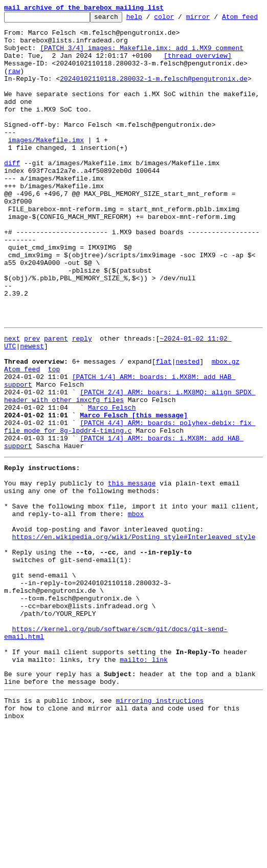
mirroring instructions (160, 838)
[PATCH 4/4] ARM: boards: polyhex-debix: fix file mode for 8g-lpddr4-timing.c (130, 516)
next (12, 410)
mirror (214, 19)
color (180, 19)
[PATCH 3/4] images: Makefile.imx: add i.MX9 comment (142, 64)
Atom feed (22, 447)
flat (163, 438)
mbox (136, 618)
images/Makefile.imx (46, 175)
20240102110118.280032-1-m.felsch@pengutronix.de (154, 101)
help (150, 19)
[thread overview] (198, 74)
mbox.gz (226, 438)
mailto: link (144, 793)
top (54, 447)
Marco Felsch (112, 493)
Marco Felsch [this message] (134, 502)
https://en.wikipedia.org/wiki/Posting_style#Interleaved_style (134, 646)
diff (12, 203)
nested (187, 438)
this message (132, 581)
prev (32, 410)
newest (32, 419)
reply (82, 410)
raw (14, 92)
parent (56, 410)
